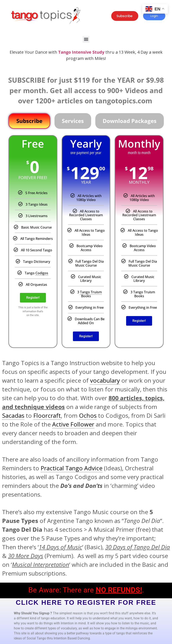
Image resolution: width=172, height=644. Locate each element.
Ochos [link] (88, 415)
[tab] (29, 121)
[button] (86, 39)
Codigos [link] (42, 273)
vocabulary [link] (105, 380)
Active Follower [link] (73, 424)
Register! (33, 298)
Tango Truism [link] (91, 292)
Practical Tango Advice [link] (72, 468)
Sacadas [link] (13, 415)
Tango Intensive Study (81, 52)
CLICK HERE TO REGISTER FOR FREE (86, 602)
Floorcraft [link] (47, 415)
